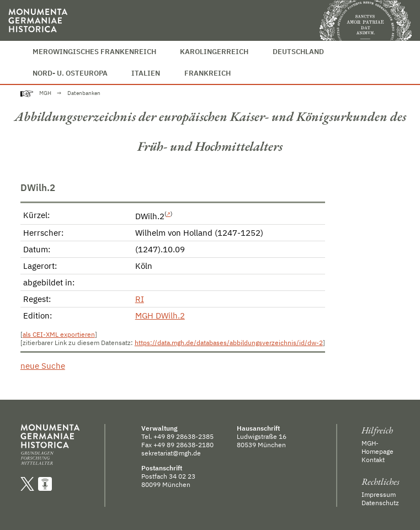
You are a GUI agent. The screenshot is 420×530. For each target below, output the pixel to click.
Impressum (379, 494)
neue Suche (43, 366)
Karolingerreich (214, 52)
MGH (45, 93)
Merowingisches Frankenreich (94, 52)
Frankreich (208, 73)
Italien (146, 73)
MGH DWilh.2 (160, 316)
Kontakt (373, 460)
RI (140, 299)
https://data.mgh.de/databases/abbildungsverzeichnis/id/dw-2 (229, 343)
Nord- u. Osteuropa (70, 73)
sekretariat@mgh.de (171, 453)
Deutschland (298, 52)
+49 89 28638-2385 (184, 436)
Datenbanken (84, 93)
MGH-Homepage (378, 447)
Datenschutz (380, 503)
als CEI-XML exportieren (59, 334)
